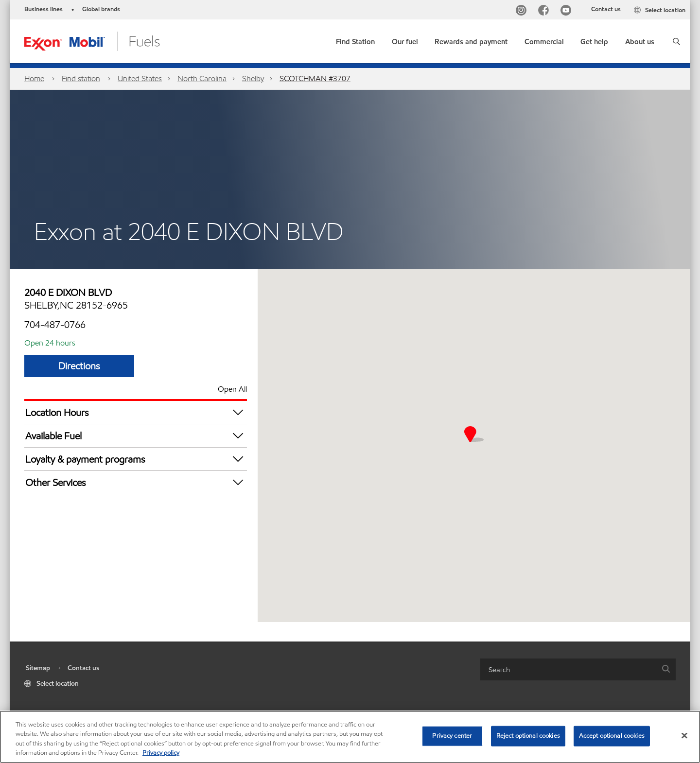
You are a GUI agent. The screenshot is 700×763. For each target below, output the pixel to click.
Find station (81, 78)
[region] (350, 737)
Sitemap (38, 668)
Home (34, 78)
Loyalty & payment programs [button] (136, 459)
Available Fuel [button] (136, 436)
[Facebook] (545, 11)
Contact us (606, 9)
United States (140, 78)
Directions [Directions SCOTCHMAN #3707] (79, 366)
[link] (355, 40)
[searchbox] (568, 669)
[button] (676, 41)
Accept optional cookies (612, 736)
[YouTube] (568, 11)
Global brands (101, 9)
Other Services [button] (136, 482)
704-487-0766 (55, 325)
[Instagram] (523, 11)
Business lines (44, 9)
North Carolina (202, 78)
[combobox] (578, 669)
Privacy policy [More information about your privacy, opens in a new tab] (161, 753)
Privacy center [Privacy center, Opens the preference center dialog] (452, 736)
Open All (232, 389)
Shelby (253, 78)
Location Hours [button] (136, 412)
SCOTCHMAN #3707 (315, 78)
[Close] (684, 735)
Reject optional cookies (528, 736)
